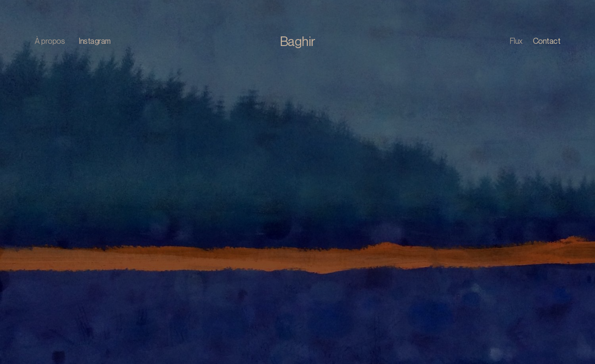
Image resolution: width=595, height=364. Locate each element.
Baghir (298, 41)
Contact (547, 41)
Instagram (95, 41)
